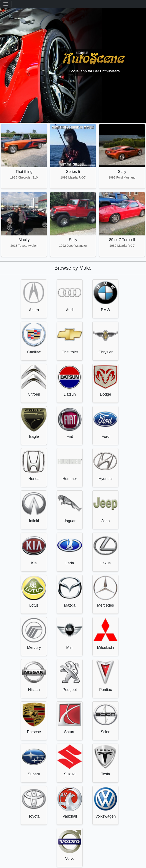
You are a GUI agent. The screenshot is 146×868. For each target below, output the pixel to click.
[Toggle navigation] (6, 4)
